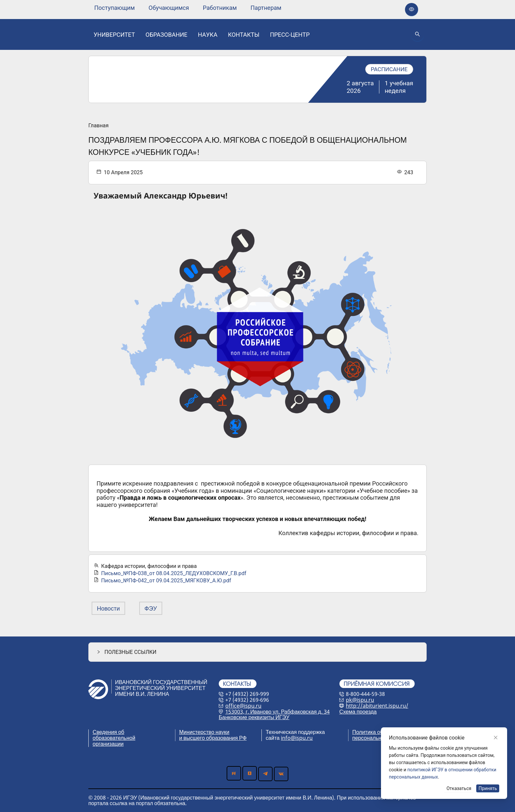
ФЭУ (151, 608)
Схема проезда (358, 712)
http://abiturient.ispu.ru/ (377, 706)
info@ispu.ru (297, 738)
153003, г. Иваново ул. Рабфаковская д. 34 (278, 712)
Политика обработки (378, 732)
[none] (114, 8)
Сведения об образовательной (114, 735)
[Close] (496, 738)
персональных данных (380, 738)
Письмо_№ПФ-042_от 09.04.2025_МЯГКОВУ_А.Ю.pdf (166, 581)
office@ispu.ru (243, 706)
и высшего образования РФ (213, 738)
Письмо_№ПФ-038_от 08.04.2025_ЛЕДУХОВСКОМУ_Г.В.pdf (174, 573)
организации (108, 744)
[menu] (188, 8)
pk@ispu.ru (360, 700)
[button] (257, 652)
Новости (108, 608)
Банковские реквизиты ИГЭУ (254, 717)
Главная (99, 126)
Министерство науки (204, 732)
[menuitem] (114, 8)
